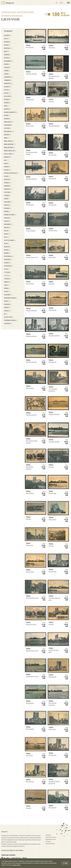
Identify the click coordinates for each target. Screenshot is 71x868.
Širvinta (7, 250)
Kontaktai (48, 842)
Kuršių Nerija (9, 122)
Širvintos (7, 247)
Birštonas (8, 48)
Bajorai (7, 45)
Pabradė (7, 167)
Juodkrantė (9, 77)
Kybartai (8, 103)
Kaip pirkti (48, 835)
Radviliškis (8, 202)
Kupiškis (7, 116)
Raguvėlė (8, 205)
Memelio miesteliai (10, 151)
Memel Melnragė (10, 144)
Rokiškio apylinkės (10, 215)
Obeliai (7, 164)
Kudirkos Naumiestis (11, 112)
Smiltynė (8, 228)
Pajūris (7, 176)
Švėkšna (7, 253)
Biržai (7, 51)
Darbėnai (7, 55)
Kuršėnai (7, 119)
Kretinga (8, 109)
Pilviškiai (7, 196)
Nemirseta (8, 157)
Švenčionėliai (9, 256)
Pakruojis (8, 180)
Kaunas (8, 93)
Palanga (8, 183)
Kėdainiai (8, 99)
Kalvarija (8, 87)
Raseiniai (8, 208)
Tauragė (8, 263)
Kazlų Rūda (8, 96)
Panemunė (8, 186)
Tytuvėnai (8, 272)
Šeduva (7, 231)
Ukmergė (8, 282)
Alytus (7, 39)
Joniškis (7, 71)
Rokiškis (7, 212)
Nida (6, 160)
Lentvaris (8, 128)
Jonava (7, 74)
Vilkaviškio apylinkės (11, 298)
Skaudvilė (8, 218)
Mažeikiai (7, 135)
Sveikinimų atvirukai (11, 320)
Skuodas (7, 221)
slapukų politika (16, 865)
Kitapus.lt (8, 3)
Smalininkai (8, 224)
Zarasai (8, 311)
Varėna (7, 288)
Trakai (7, 276)
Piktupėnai (8, 192)
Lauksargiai (8, 125)
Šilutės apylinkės (10, 240)
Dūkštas (7, 64)
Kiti (6, 314)
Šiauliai (8, 234)
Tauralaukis (8, 266)
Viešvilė (7, 292)
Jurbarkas (8, 80)
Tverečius (8, 279)
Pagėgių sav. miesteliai (12, 173)
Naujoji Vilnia (9, 154)
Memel (7, 138)
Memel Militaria (10, 148)
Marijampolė (9, 132)
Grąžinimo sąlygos (51, 839)
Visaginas (8, 304)
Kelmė (7, 106)
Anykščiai (8, 42)
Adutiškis (8, 35)
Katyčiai (7, 90)
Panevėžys (8, 189)
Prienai (7, 199)
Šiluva (7, 244)
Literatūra (8, 324)
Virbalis (7, 308)
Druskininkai (9, 61)
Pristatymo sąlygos (51, 837)
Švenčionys (8, 260)
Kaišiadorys (8, 83)
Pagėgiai (8, 170)
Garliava (7, 67)
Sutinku (65, 863)
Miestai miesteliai (50, 844)
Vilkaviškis (8, 295)
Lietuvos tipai (9, 317)
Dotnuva (7, 58)
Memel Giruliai (9, 141)
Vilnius (7, 301)
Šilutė (7, 237)
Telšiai (7, 269)
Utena (7, 285)
